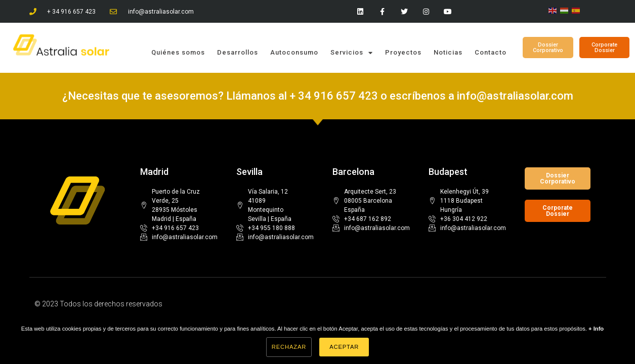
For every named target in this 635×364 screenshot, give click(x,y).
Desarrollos (238, 52)
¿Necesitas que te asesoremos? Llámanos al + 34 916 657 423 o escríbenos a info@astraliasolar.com (318, 96)
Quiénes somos (178, 52)
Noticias (448, 52)
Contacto (491, 52)
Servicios (352, 53)
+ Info (596, 329)
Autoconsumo (294, 52)
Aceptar (344, 347)
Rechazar (289, 347)
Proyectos (403, 52)
